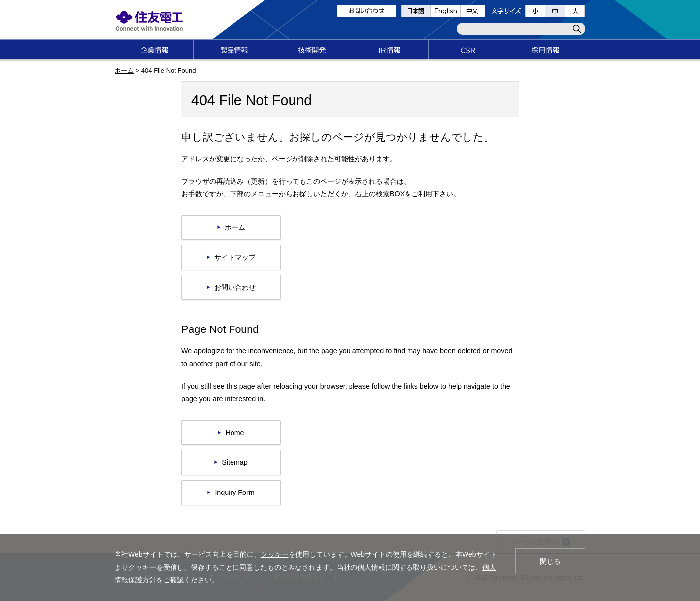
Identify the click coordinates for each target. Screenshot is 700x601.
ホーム (124, 71)
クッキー (275, 554)
